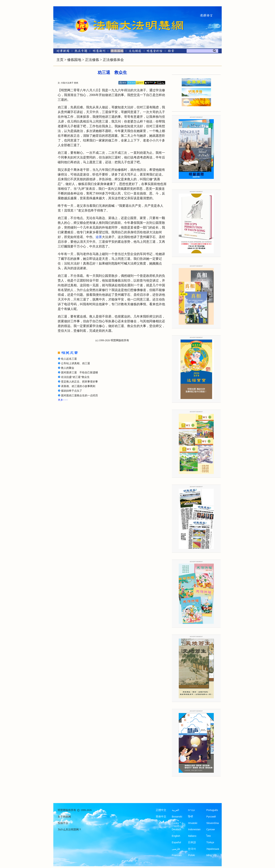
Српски (210, 829)
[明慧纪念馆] (155, 52)
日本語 (192, 842)
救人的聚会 (68, 368)
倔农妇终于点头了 (72, 391)
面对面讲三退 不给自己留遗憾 (79, 372)
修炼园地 (74, 60)
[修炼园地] (117, 52)
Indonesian (194, 829)
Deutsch (177, 829)
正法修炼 (92, 60)
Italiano (192, 836)
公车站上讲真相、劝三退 (76, 363)
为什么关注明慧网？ (70, 830)
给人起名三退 (69, 359)
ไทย (209, 836)
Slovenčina (212, 823)
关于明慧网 (64, 817)
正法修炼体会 (113, 60)
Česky (175, 823)
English (176, 836)
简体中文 (161, 817)
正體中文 (161, 810)
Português (212, 810)
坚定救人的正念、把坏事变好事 (79, 382)
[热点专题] (81, 52)
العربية (175, 810)
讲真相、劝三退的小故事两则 (78, 386)
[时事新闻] (62, 52)
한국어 (192, 849)
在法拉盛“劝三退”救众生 (75, 377)
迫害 (99, 237)
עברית (191, 810)
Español (176, 842)
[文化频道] (135, 52)
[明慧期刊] (99, 52)
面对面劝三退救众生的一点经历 (79, 395)
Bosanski (177, 817)
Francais (177, 855)
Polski (191, 855)
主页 (60, 60)
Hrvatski (193, 823)
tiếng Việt (212, 855)
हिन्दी (190, 817)
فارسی (176, 849)
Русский (211, 817)
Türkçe (210, 842)
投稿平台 (63, 823)
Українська (213, 849)
